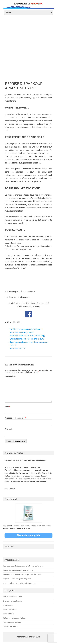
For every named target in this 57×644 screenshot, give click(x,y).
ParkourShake (9, 614)
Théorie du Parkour (11, 627)
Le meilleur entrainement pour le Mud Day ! (20, 570)
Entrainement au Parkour (13, 601)
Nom (8, 407)
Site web (9, 429)
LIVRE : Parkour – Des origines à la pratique (20, 583)
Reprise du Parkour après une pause (17, 579)
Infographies (8, 605)
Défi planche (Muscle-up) (13, 596)
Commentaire (11, 376)
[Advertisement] (28, 47)
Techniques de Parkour (12, 622)
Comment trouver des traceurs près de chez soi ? (22, 575)
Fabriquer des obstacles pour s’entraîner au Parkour (23, 566)
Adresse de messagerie (15, 418)
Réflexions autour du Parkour (15, 618)
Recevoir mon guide (28, 535)
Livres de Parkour (10, 609)
